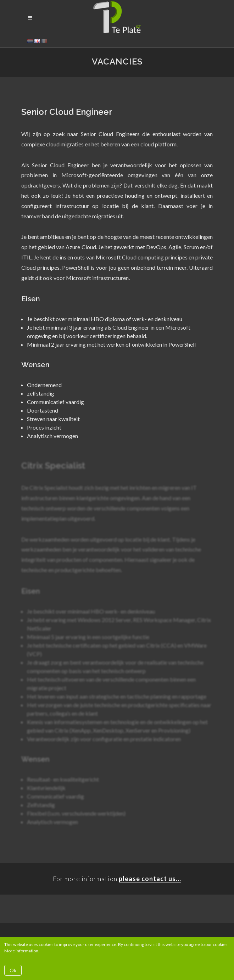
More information (21, 951)
